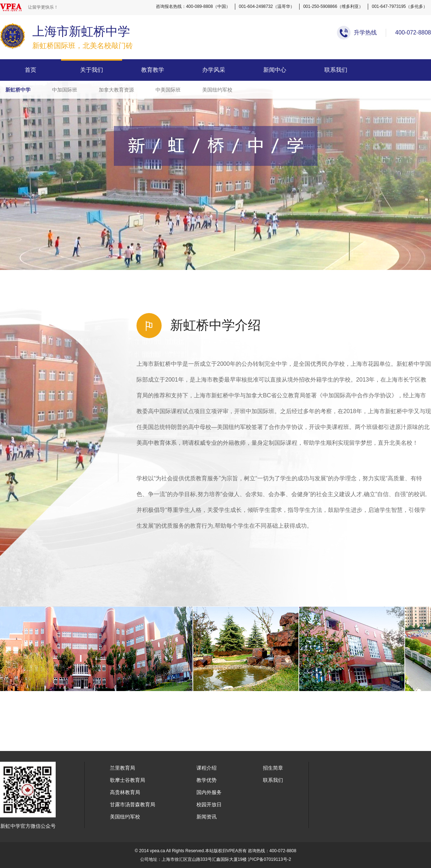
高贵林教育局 (125, 792)
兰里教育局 (122, 768)
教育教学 (153, 70)
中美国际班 (168, 90)
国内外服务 (209, 792)
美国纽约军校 (217, 90)
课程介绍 (207, 768)
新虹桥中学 (18, 90)
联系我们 (336, 70)
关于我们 (92, 70)
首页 (31, 70)
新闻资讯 (207, 817)
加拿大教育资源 (116, 90)
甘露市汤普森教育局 (133, 804)
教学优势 (207, 780)
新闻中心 (275, 70)
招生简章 (273, 768)
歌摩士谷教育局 (128, 780)
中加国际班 (65, 90)
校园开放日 (209, 804)
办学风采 (214, 70)
